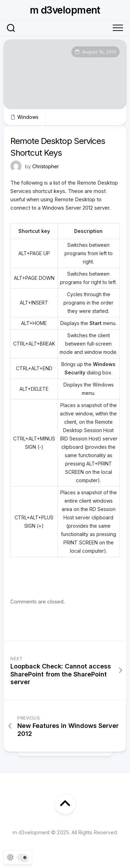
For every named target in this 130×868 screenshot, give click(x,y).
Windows (28, 117)
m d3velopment (65, 10)
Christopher (46, 166)
